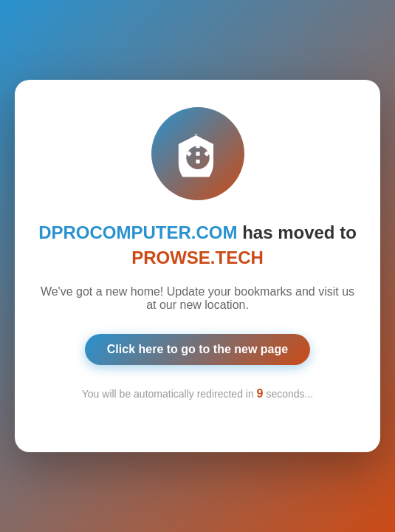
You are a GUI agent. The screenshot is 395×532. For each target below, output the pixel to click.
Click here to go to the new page (197, 348)
